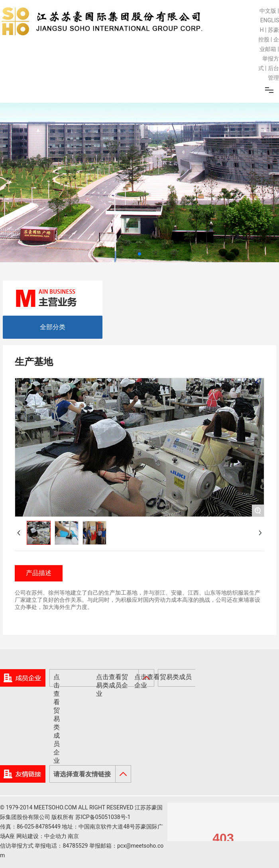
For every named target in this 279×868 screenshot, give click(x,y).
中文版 (268, 11)
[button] (139, 254)
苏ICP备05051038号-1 (103, 817)
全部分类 (53, 327)
